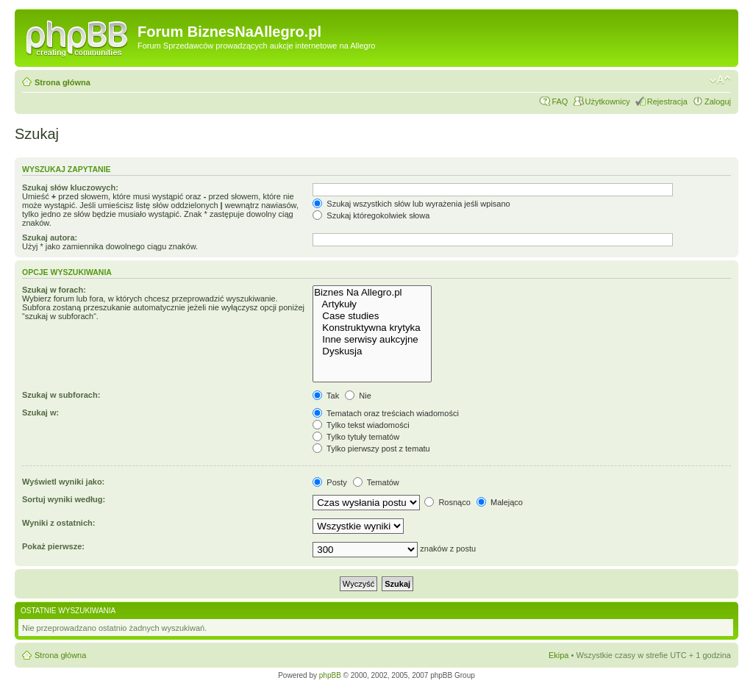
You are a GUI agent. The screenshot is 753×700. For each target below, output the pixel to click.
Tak (326, 396)
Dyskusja (372, 351)
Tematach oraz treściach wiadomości (386, 413)
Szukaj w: (40, 413)
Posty (330, 482)
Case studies (372, 316)
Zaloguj (718, 101)
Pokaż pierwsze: (53, 546)
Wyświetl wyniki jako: (63, 482)
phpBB (330, 675)
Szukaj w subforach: (61, 395)
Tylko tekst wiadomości (361, 425)
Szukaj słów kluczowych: (70, 187)
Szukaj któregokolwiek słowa (371, 215)
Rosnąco (447, 502)
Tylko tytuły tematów (356, 437)
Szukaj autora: (50, 238)
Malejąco (500, 502)
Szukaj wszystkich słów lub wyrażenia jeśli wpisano (411, 204)
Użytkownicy (608, 101)
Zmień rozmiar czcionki (720, 80)
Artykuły (372, 304)
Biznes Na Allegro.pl (372, 293)
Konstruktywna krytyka (372, 328)
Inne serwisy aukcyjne (372, 340)
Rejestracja (667, 101)
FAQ (560, 101)
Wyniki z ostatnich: (58, 523)
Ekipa (559, 655)
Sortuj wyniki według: (64, 499)
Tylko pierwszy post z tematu (371, 449)
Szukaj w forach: (54, 290)
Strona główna (63, 82)
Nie (358, 396)
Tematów (376, 482)
